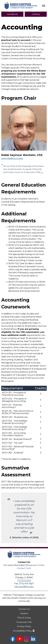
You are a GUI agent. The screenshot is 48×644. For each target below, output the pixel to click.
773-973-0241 (24, 581)
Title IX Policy (24, 618)
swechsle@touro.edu (12, 158)
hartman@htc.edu (24, 587)
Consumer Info (24, 622)
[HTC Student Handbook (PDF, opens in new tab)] (12, 13)
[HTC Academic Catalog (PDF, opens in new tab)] (36, 13)
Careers (24, 613)
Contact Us (24, 609)
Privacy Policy (24, 626)
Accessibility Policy (24, 631)
